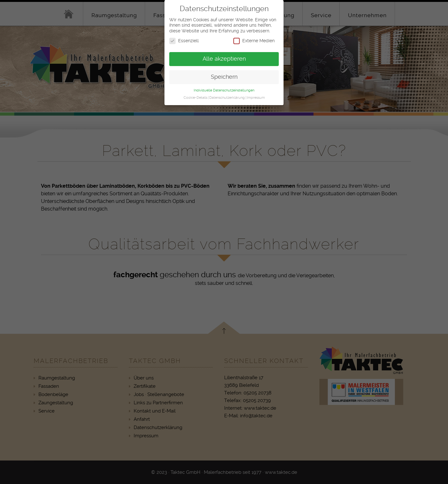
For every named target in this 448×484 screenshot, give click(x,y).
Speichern (224, 73)
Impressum (256, 94)
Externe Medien (254, 37)
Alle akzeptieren (224, 55)
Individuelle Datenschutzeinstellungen (224, 87)
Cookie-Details (195, 94)
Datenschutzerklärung (227, 94)
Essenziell (184, 37)
